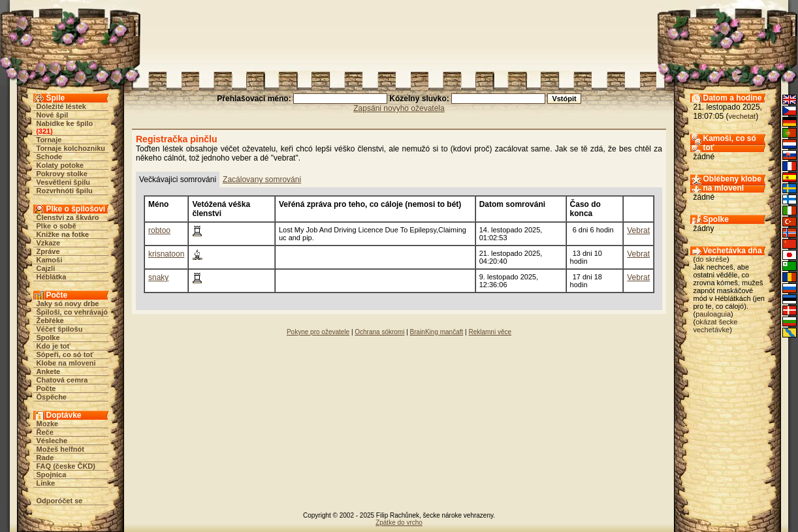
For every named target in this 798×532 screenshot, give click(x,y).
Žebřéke (50, 321)
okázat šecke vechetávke (716, 326)
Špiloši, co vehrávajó (72, 312)
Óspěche (52, 397)
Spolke (48, 337)
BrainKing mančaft (437, 332)
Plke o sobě (56, 226)
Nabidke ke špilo (65, 123)
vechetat (742, 116)
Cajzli (46, 268)
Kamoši (50, 260)
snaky (158, 277)
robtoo (159, 230)
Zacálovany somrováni (262, 180)
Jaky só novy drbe (68, 304)
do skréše (711, 259)
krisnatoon (166, 254)
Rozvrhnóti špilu (65, 191)
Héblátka (52, 277)
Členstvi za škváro (68, 217)
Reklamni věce (490, 332)
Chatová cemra (62, 380)
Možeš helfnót (60, 449)
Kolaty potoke (60, 165)
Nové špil (53, 115)
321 (44, 131)
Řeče (45, 432)
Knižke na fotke (63, 234)
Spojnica (52, 475)
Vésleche (52, 441)
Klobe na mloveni (66, 363)
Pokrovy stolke (62, 174)
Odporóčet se (60, 501)
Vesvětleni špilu (64, 182)
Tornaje (49, 140)
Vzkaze (49, 243)
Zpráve (48, 251)
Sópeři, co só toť (65, 354)
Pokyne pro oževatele (318, 332)
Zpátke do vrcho (399, 523)
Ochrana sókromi (379, 332)
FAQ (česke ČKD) (66, 466)
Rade (45, 458)
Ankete (49, 371)
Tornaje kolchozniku (71, 148)
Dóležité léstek (61, 106)
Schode (50, 157)
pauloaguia (713, 314)
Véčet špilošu (60, 329)
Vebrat (638, 230)
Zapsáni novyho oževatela (399, 108)
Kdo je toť (54, 346)
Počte (46, 388)
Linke (46, 483)
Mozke (48, 424)
